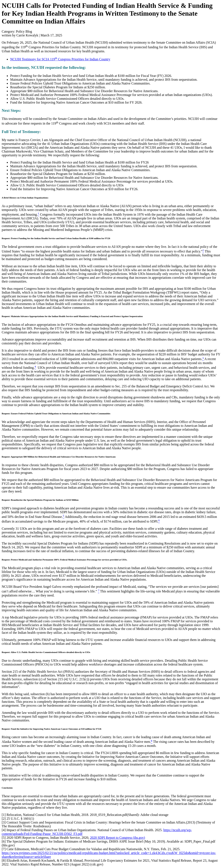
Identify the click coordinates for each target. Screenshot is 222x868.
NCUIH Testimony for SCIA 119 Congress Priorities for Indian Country (60, 59)
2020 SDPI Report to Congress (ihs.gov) (117, 838)
